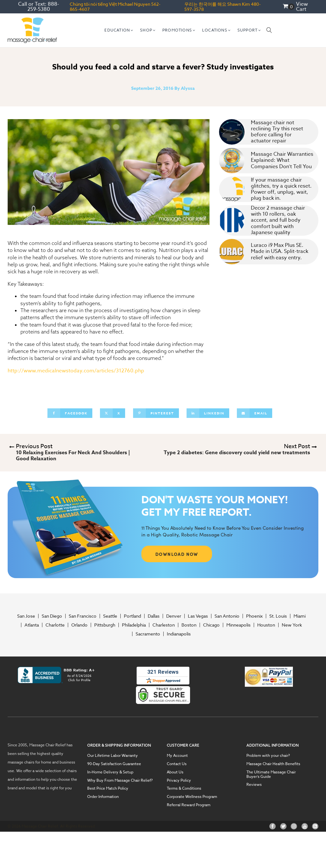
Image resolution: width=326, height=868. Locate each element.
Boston (189, 625)
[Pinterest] (156, 413)
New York (292, 625)
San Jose (26, 616)
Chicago (211, 625)
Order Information (103, 797)
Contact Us (177, 764)
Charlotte (55, 625)
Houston (266, 625)
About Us (175, 772)
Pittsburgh (105, 625)
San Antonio (227, 616)
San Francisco (83, 616)
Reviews (254, 785)
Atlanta (32, 625)
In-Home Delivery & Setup (110, 772)
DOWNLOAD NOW (177, 554)
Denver (174, 616)
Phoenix (254, 616)
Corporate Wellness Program (192, 797)
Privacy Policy (179, 780)
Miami (300, 616)
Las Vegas (198, 616)
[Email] (255, 413)
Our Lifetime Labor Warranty (113, 756)
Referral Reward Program (189, 805)
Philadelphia (134, 625)
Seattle (110, 616)
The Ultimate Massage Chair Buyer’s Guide (271, 774)
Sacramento (148, 634)
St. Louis (278, 616)
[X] (113, 413)
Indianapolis (179, 634)
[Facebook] (70, 413)
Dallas (154, 616)
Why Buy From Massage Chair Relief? (120, 780)
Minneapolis (238, 625)
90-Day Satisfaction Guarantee (114, 764)
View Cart (302, 7)
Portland (132, 616)
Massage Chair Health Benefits (273, 764)
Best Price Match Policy (108, 788)
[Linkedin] (208, 413)
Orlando (79, 625)
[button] (119, 30)
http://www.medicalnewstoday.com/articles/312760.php (76, 371)
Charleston (164, 625)
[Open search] (269, 30)
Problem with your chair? (268, 756)
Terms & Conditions (184, 788)
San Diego (52, 616)
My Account (177, 756)
